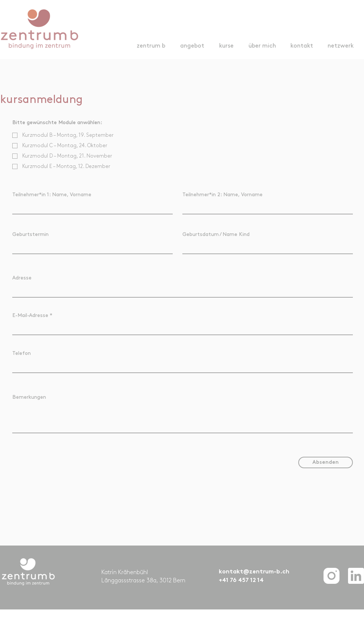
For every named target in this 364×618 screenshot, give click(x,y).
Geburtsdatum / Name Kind (216, 234)
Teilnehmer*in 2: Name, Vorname (222, 195)
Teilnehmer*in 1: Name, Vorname (52, 195)
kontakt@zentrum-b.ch (254, 572)
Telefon (22, 353)
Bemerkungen (29, 397)
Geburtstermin (30, 234)
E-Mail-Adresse (30, 315)
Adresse (22, 278)
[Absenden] (326, 462)
